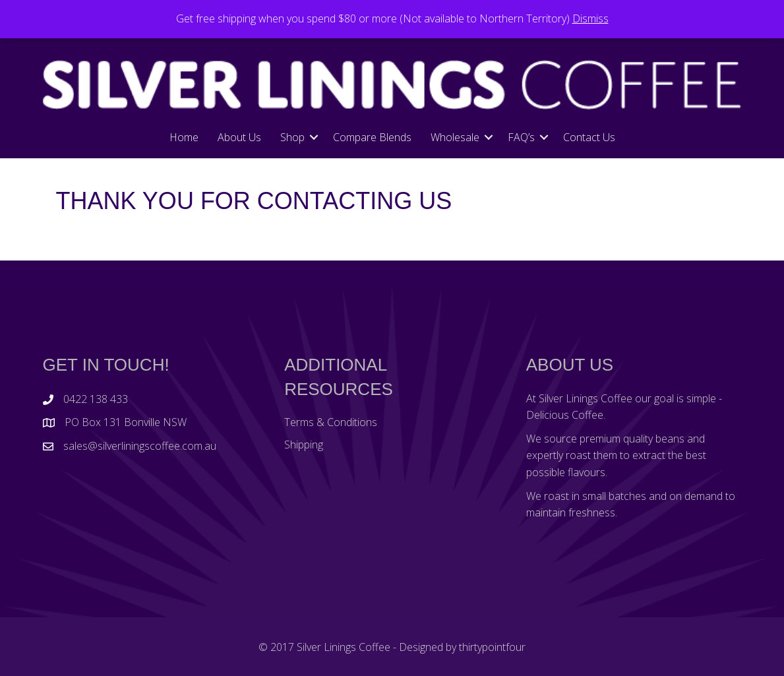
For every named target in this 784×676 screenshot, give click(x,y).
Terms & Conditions (331, 422)
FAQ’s (521, 137)
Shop (292, 137)
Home (184, 137)
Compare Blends (372, 137)
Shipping (304, 445)
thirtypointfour (492, 647)
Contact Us (589, 137)
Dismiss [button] (590, 18)
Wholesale (455, 137)
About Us (239, 137)
